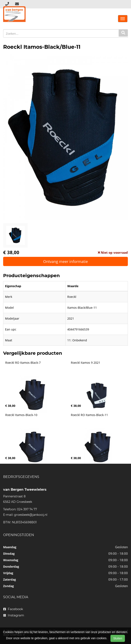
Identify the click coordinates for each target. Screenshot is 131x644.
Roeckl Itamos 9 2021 (86, 363)
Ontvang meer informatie (65, 261)
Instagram (14, 615)
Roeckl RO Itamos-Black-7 (23, 363)
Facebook (13, 609)
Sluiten (118, 638)
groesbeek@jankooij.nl (31, 515)
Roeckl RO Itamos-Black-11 (89, 415)
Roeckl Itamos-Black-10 (21, 415)
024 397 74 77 (27, 509)
